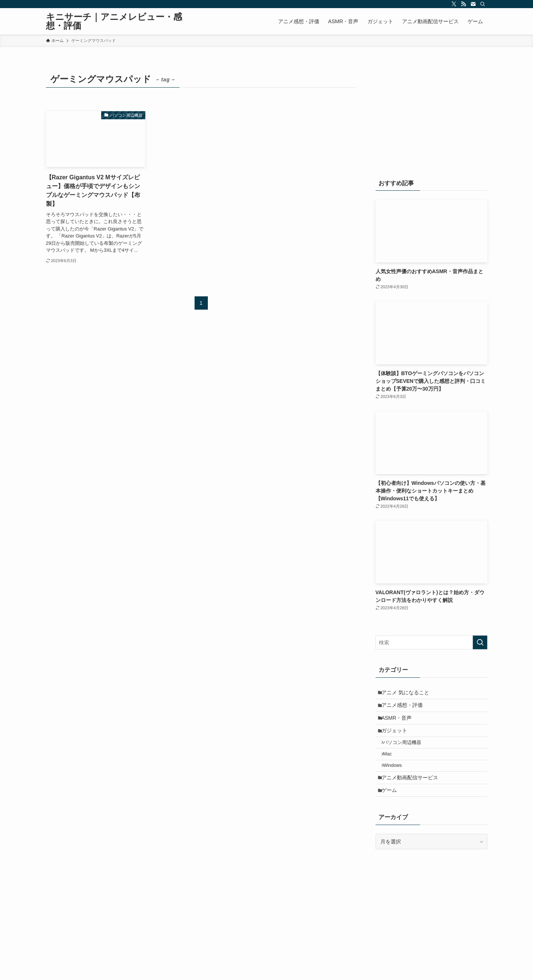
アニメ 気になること (408, 694)
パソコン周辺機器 (406, 754)
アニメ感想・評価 (405, 709)
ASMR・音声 (399, 724)
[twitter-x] (454, 4)
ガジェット (397, 740)
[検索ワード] (431, 642)
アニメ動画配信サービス (413, 796)
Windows (396, 782)
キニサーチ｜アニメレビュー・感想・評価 (114, 21)
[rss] (463, 4)
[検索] (483, 4)
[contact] (473, 4)
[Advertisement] (431, 117)
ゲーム (392, 812)
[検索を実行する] (480, 642)
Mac (391, 768)
